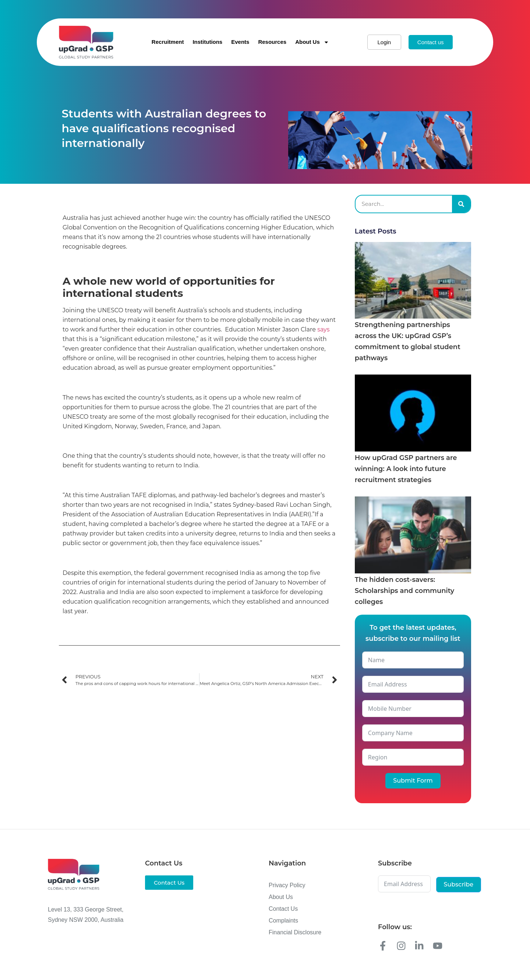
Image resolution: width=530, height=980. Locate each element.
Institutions (207, 42)
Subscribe (459, 884)
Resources (272, 42)
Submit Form (413, 781)
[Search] (461, 204)
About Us (312, 42)
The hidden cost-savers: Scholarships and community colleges (404, 591)
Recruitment (168, 42)
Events (240, 42)
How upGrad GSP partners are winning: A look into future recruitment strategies (406, 469)
